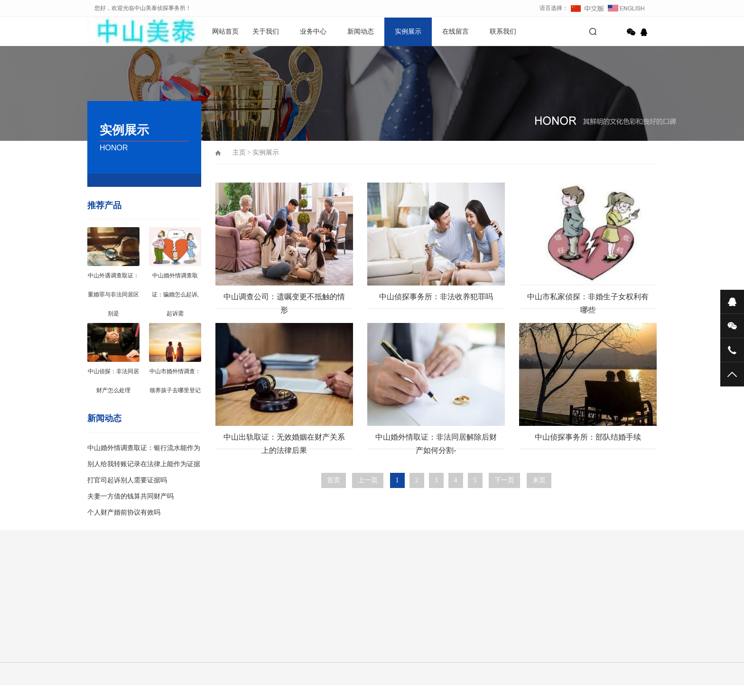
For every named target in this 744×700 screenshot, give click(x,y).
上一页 (368, 480)
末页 (539, 480)
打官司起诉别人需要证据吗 (127, 480)
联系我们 (503, 32)
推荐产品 (104, 205)
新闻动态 (361, 32)
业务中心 (313, 32)
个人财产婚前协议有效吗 (124, 512)
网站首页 (225, 32)
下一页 (504, 480)
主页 (239, 152)
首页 (334, 480)
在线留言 (456, 32)
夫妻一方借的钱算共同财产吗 (130, 496)
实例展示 (408, 32)
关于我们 (266, 32)
